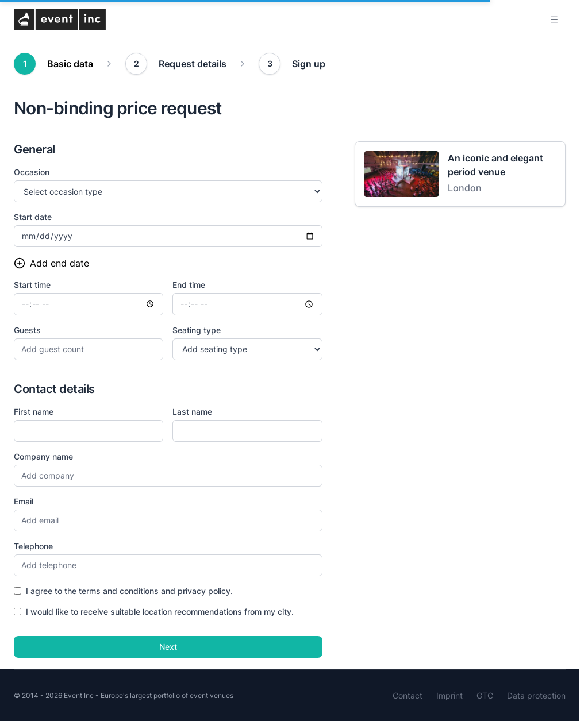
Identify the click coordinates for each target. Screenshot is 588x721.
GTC (485, 695)
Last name (192, 412)
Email (24, 501)
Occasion (32, 172)
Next (168, 647)
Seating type (197, 330)
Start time (32, 285)
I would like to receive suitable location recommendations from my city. (154, 612)
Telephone (33, 546)
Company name (43, 456)
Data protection (536, 695)
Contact (408, 695)
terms (90, 591)
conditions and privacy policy (175, 591)
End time (189, 285)
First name (34, 412)
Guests (27, 330)
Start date (33, 217)
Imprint (449, 695)
